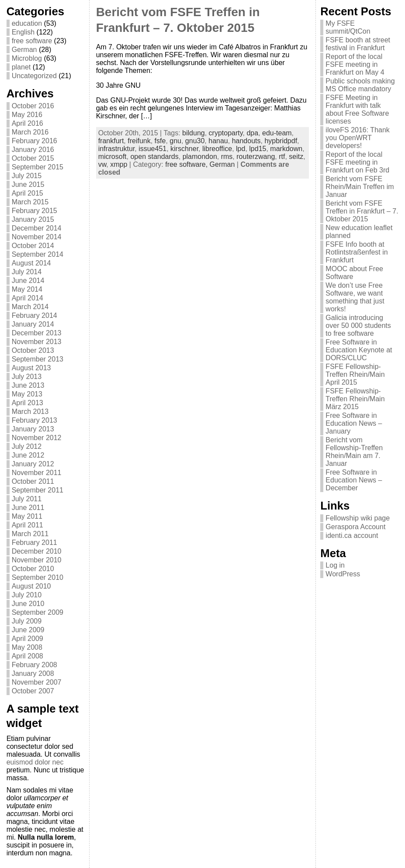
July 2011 (27, 499)
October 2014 (33, 246)
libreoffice (217, 149)
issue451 (152, 149)
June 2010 (28, 604)
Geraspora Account (355, 527)
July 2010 (27, 595)
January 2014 (33, 324)
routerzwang (256, 157)
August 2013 (31, 368)
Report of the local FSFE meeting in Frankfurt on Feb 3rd (357, 162)
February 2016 (35, 141)
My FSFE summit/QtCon (348, 27)
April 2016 (28, 123)
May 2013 (27, 394)
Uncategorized (34, 76)
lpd (241, 149)
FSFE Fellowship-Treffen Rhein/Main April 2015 (355, 374)
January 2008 (33, 673)
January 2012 (33, 464)
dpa (252, 133)
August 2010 (31, 586)
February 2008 (35, 665)
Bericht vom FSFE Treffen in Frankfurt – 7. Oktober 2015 (362, 211)
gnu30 (195, 141)
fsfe (160, 141)
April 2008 (28, 656)
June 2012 (28, 455)
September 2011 (38, 490)
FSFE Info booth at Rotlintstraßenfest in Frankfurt (357, 252)
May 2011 (27, 516)
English (23, 32)
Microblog (27, 58)
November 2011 (37, 473)
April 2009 (28, 639)
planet (21, 67)
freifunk (139, 141)
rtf (282, 157)
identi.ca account (352, 536)
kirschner (184, 149)
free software (32, 41)
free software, (187, 164)
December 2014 (37, 228)
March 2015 (30, 202)
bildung (194, 133)
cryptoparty (226, 133)
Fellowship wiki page (358, 518)
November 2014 (37, 237)
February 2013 (35, 420)
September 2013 (38, 359)
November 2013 (37, 342)
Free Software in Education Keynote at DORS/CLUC (359, 350)
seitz (296, 157)
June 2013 (28, 385)
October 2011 (33, 481)
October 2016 (33, 106)
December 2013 (37, 333)
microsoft (112, 157)
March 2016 (30, 132)
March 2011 (30, 534)
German (24, 50)
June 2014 (28, 281)
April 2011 (28, 525)
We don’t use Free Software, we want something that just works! (355, 297)
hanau (218, 141)
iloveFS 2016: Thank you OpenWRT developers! (357, 138)
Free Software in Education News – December (354, 480)
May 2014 (27, 289)
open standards (154, 157)
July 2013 (27, 377)
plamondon (200, 157)
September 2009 (38, 612)
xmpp (119, 164)
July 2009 (27, 621)
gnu (175, 141)
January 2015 (33, 219)
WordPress (343, 574)
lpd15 (258, 149)
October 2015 (33, 158)
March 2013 (30, 412)
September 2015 (38, 167)
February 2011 (35, 542)
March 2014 (30, 307)
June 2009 (28, 630)
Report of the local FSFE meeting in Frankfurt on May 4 (355, 64)
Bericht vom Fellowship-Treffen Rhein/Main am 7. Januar (354, 452)
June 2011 (28, 508)
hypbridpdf (281, 141)
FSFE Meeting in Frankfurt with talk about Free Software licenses (357, 109)
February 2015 (35, 211)
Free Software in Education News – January (354, 423)
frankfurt (111, 141)
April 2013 (28, 403)
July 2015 (27, 176)
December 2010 (37, 551)
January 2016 (33, 150)
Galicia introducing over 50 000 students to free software (358, 325)
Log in (335, 565)
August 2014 (31, 263)
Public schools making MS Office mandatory (360, 85)
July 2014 (27, 272)
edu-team (277, 133)
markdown (286, 149)
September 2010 (38, 577)
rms (227, 157)
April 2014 (28, 298)
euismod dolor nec (35, 762)
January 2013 (33, 429)
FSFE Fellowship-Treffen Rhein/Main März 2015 (355, 399)
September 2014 (38, 254)
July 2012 (27, 446)
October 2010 (33, 569)
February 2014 (35, 315)
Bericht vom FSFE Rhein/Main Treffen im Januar (360, 187)
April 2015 (28, 193)
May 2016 (27, 115)
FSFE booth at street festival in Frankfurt (358, 44)
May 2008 (27, 647)
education (27, 23)
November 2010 (37, 560)
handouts (246, 141)
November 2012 (37, 438)
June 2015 (28, 184)
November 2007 (37, 682)
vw (102, 164)
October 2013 (33, 350)
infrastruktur (117, 149)
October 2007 (33, 691)
